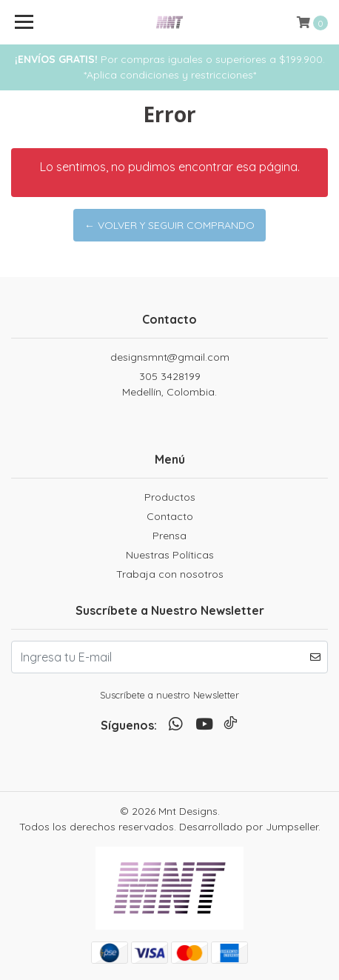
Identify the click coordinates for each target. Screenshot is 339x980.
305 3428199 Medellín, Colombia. (169, 384)
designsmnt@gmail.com (170, 357)
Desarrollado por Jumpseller (249, 827)
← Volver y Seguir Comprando (169, 225)
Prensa (169, 536)
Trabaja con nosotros (170, 574)
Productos (170, 497)
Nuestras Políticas (170, 555)
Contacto (170, 516)
